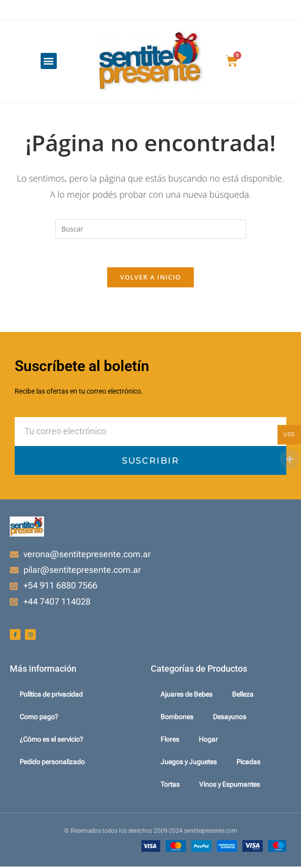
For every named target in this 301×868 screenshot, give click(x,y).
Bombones (177, 718)
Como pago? (39, 718)
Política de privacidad (51, 696)
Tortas (170, 786)
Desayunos (230, 718)
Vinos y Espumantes (230, 786)
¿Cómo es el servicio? (51, 741)
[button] (49, 61)
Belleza (243, 696)
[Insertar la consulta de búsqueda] (151, 229)
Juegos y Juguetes (189, 763)
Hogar (208, 741)
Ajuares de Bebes (186, 696)
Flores (170, 741)
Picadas (248, 763)
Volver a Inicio (150, 279)
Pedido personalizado (52, 763)
